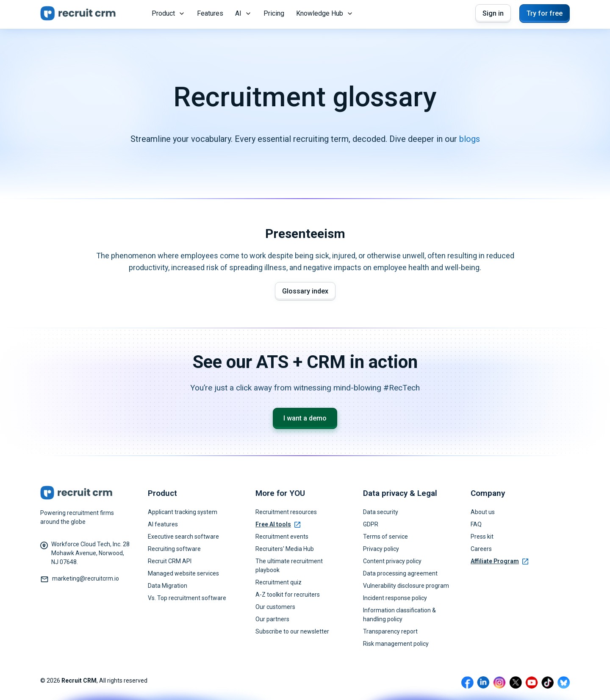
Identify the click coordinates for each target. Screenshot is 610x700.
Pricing (274, 13)
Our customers (275, 607)
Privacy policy (381, 549)
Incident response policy (395, 598)
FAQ (476, 524)
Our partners (272, 619)
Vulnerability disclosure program (406, 586)
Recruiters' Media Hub (285, 549)
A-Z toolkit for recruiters (288, 595)
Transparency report (390, 631)
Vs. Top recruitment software (187, 598)
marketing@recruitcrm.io (86, 578)
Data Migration (168, 586)
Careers (481, 549)
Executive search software (183, 537)
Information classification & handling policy (399, 615)
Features (210, 13)
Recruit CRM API (170, 561)
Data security (381, 512)
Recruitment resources (286, 512)
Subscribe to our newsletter (292, 631)
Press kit (482, 537)
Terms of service (385, 537)
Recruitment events (282, 537)
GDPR (371, 524)
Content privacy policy (392, 561)
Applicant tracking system (183, 512)
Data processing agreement (400, 573)
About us (483, 512)
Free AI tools (278, 524)
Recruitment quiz (279, 582)
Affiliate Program (499, 561)
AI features (163, 524)
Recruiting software (174, 549)
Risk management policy (396, 644)
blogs (470, 139)
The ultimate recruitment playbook (289, 566)
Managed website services (183, 573)
